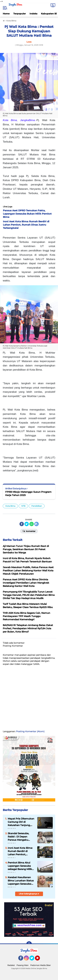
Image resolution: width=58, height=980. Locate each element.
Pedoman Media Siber (41, 965)
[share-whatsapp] (32, 524)
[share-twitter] (27, 524)
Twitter (33, 959)
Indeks (33, 14)
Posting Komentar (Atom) (30, 731)
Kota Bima (10, 506)
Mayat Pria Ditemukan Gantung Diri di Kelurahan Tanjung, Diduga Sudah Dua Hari (21, 822)
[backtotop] (29, 944)
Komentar (29, 531)
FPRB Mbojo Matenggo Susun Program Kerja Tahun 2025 (28, 493)
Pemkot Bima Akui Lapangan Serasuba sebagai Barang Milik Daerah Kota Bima (20, 866)
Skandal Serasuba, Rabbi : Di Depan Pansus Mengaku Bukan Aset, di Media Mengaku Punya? (20, 837)
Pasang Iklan (23, 965)
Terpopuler (20, 14)
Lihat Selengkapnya (29, 894)
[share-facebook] (22, 524)
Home (6, 14)
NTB (23, 506)
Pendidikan (37, 506)
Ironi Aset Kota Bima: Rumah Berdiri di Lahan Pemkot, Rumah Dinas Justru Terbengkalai (20, 851)
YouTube (40, 959)
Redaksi (11, 965)
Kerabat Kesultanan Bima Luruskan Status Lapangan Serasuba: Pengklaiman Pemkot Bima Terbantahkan (21, 881)
